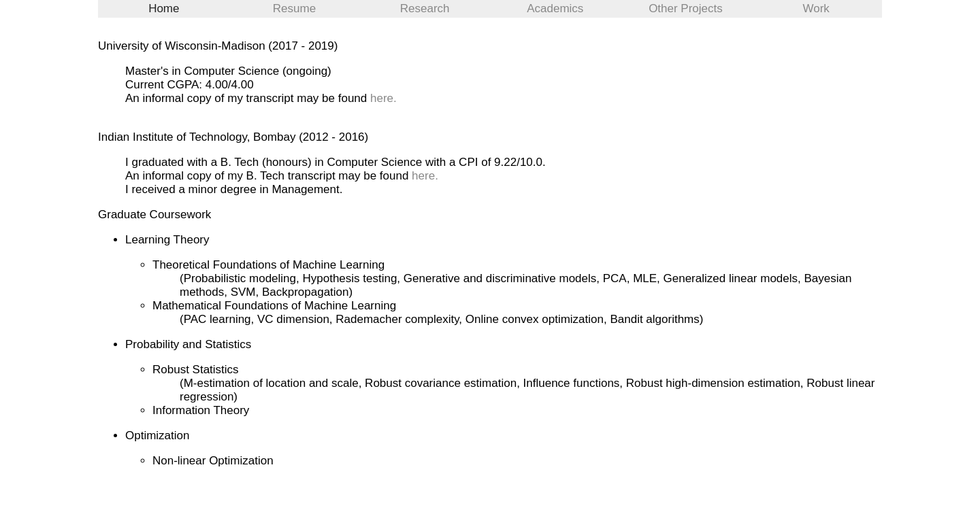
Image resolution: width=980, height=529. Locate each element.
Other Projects (686, 8)
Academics (555, 8)
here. (383, 98)
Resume (294, 8)
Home (164, 8)
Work (816, 8)
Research (425, 8)
